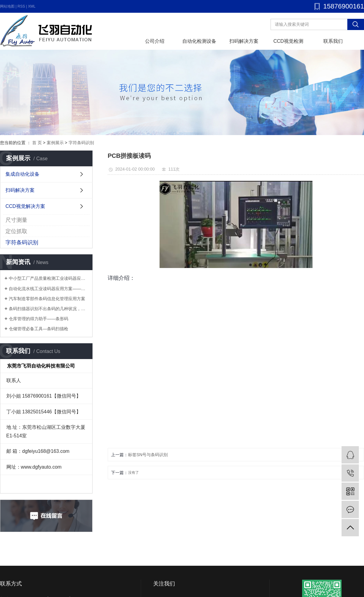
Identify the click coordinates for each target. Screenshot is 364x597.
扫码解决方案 (244, 41)
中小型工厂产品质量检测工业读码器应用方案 (48, 278)
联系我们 (333, 41)
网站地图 (7, 6)
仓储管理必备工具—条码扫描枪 (39, 329)
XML (32, 6)
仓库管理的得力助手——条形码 (39, 319)
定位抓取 (16, 231)
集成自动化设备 (22, 174)
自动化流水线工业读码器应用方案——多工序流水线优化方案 (48, 289)
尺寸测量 (16, 220)
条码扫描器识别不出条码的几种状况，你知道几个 (48, 309)
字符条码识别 (81, 143)
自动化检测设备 (199, 41)
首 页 (37, 143)
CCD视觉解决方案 (25, 206)
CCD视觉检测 (288, 41)
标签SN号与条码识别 (148, 455)
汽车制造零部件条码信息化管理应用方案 (47, 299)
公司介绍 (155, 41)
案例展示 (55, 143)
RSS (21, 6)
